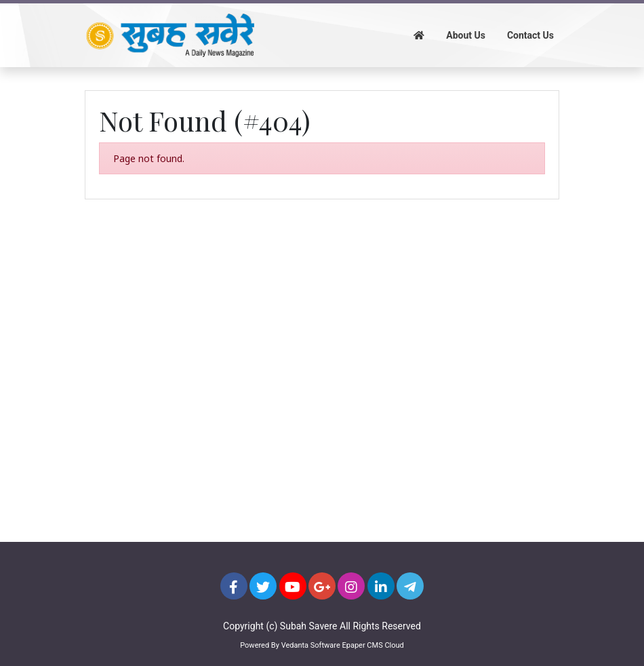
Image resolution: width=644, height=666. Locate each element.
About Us (466, 35)
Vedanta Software (311, 645)
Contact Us (530, 35)
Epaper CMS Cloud (373, 645)
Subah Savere (309, 626)
